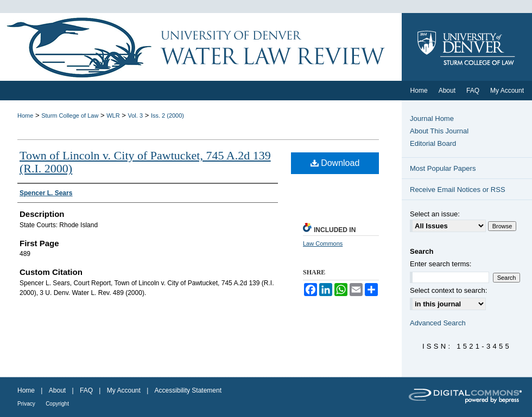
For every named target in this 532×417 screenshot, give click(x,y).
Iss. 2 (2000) (167, 116)
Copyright (57, 404)
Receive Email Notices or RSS (458, 190)
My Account (124, 390)
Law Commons (323, 243)
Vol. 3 (136, 116)
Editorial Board (433, 143)
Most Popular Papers (443, 168)
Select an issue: (435, 214)
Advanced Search (438, 323)
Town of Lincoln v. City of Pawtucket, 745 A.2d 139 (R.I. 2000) (145, 162)
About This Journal (439, 131)
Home (25, 116)
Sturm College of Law (70, 116)
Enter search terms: (441, 264)
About (57, 390)
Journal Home (432, 118)
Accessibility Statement (188, 390)
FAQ (86, 390)
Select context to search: (448, 290)
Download (335, 163)
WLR (113, 116)
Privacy (26, 404)
